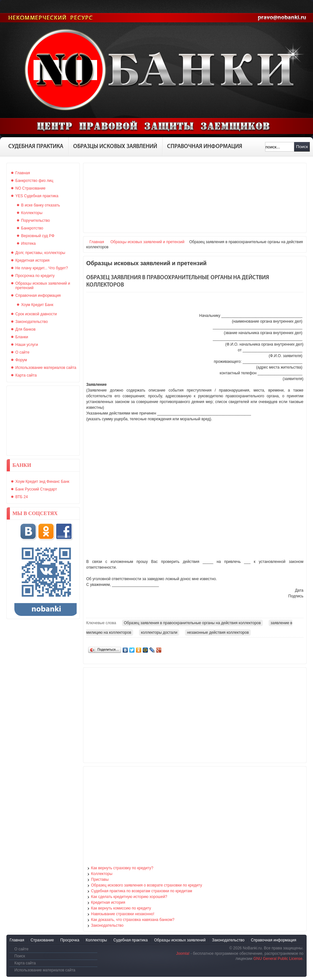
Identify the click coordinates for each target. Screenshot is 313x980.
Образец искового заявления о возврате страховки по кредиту (146, 885)
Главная (97, 242)
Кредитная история (108, 902)
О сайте (21, 949)
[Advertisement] (43, 421)
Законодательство (107, 925)
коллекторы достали (159, 632)
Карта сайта (25, 963)
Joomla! (183, 954)
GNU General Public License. (278, 959)
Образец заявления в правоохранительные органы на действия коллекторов (192, 623)
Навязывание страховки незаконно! (123, 914)
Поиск (302, 147)
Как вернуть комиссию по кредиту (121, 908)
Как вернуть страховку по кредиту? (122, 868)
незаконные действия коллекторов (218, 632)
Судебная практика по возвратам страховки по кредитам (142, 891)
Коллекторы (102, 874)
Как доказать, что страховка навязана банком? (133, 920)
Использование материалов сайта (45, 970)
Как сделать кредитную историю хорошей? (129, 897)
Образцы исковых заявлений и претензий (148, 242)
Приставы (100, 879)
